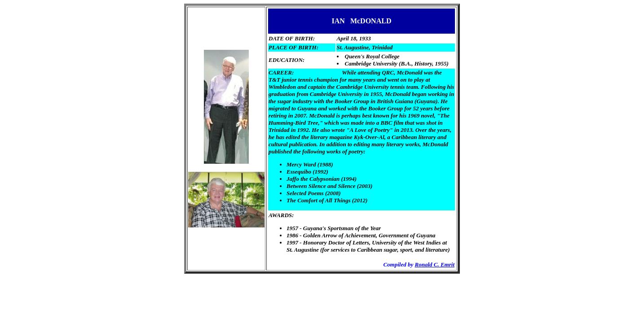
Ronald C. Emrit (435, 264)
